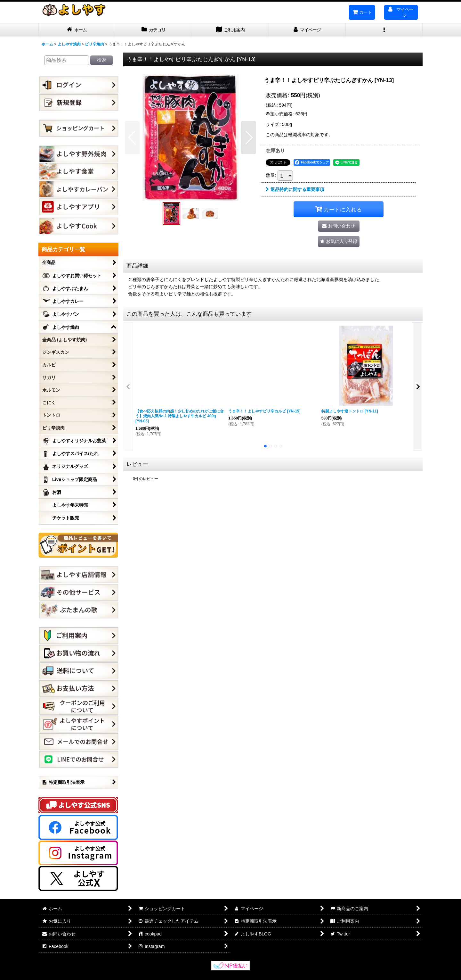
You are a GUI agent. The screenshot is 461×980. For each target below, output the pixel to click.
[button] (384, 30)
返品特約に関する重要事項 (295, 189)
